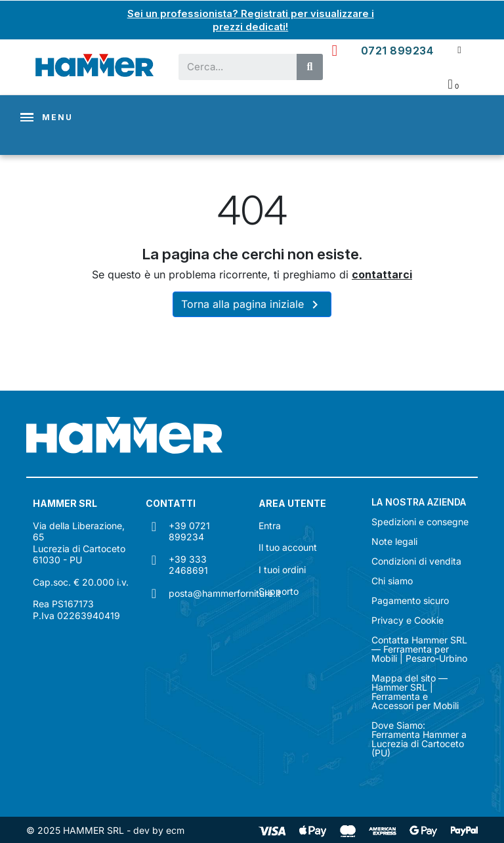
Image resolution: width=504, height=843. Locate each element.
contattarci (382, 274)
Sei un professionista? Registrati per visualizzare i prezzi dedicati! (251, 20)
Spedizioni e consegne (420, 522)
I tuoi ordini (282, 569)
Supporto (279, 591)
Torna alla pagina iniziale (252, 305)
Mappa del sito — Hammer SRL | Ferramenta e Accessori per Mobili (415, 692)
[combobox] (231, 66)
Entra (270, 525)
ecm (175, 830)
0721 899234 (397, 50)
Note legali (394, 542)
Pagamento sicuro (410, 601)
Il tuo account (288, 547)
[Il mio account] (459, 50)
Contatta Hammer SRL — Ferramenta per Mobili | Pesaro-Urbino (419, 649)
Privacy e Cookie (408, 620)
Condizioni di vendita (416, 561)
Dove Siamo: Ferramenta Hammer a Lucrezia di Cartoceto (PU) (419, 739)
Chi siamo (392, 581)
